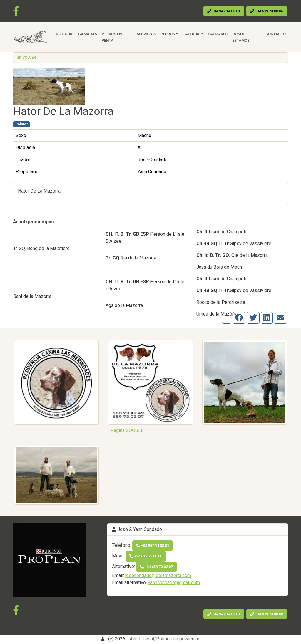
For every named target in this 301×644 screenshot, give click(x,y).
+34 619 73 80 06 (267, 11)
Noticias (65, 34)
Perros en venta (112, 37)
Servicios (146, 34)
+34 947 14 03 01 (224, 11)
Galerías (192, 34)
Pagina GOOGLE (127, 430)
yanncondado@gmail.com (174, 583)
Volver (26, 57)
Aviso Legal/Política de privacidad (165, 639)
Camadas (88, 34)
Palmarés (218, 34)
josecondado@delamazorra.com (158, 575)
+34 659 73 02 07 (156, 567)
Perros (168, 34)
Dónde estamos (241, 37)
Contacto (276, 34)
